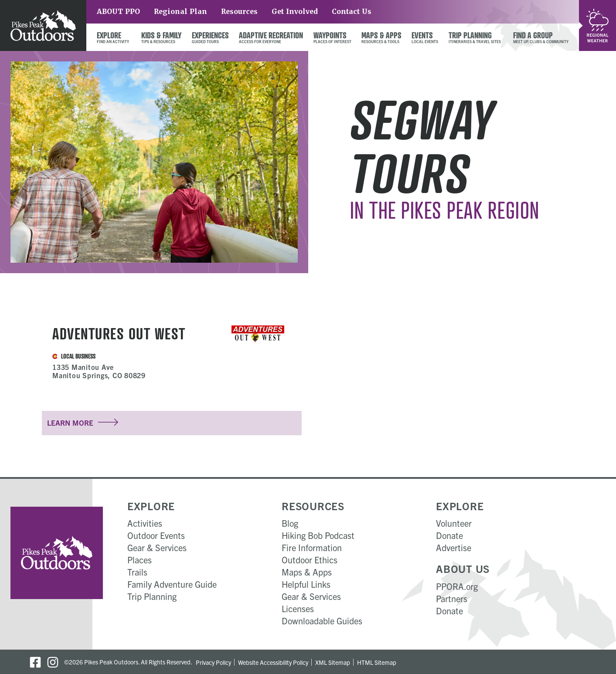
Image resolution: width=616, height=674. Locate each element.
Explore (151, 506)
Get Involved (295, 12)
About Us (463, 569)
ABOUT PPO (118, 12)
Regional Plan (180, 12)
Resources (239, 12)
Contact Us (352, 12)
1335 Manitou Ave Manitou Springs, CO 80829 (99, 371)
